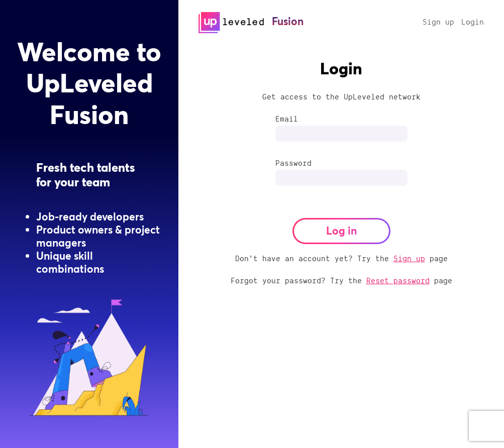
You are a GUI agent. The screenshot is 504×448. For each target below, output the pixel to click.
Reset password (398, 280)
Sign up (438, 22)
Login (473, 22)
